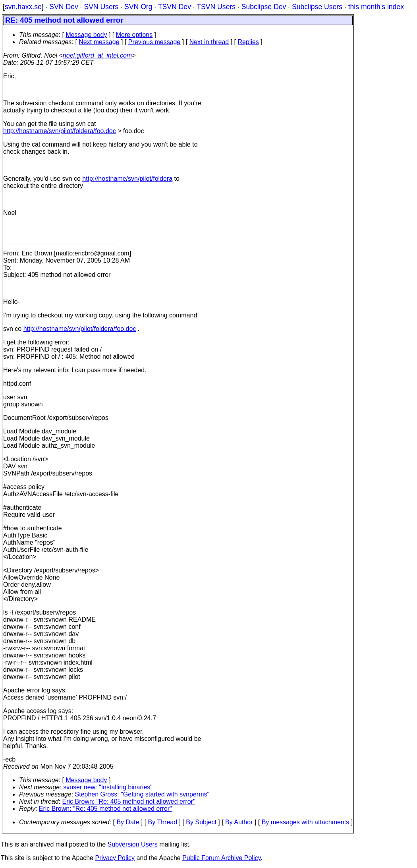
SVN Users (101, 7)
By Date (128, 822)
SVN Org (138, 7)
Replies (248, 42)
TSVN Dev (175, 7)
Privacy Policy (115, 858)
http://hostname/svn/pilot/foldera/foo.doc (60, 131)
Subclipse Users (317, 7)
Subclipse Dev (264, 7)
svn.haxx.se (23, 7)
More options (134, 35)
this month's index (376, 7)
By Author (239, 822)
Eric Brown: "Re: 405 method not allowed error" (129, 801)
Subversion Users (133, 844)
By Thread (163, 822)
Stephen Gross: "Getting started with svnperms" (142, 794)
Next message (99, 42)
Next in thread (209, 42)
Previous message (154, 42)
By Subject (201, 822)
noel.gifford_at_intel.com (97, 55)
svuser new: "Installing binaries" (108, 787)
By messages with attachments (306, 822)
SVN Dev (64, 7)
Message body (86, 35)
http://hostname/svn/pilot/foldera (127, 179)
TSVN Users (216, 7)
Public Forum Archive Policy (221, 858)
